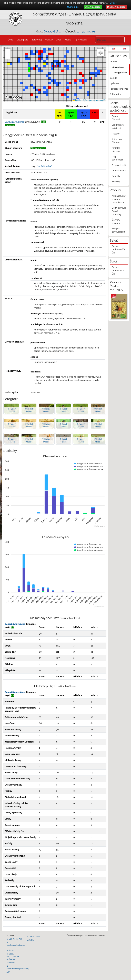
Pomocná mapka (34, 936)
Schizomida (116, 94)
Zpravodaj (37, 40)
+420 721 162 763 (15, 939)
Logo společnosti (118, 158)
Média (68, 40)
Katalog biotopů (116, 149)
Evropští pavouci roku (118, 230)
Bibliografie (22, 40)
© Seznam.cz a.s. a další (94, 100)
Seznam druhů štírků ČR (118, 270)
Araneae (114, 62)
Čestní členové (116, 118)
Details (113, 3)
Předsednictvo (119, 171)
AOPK (9, 972)
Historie (116, 134)
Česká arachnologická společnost (13, 956)
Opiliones (114, 83)
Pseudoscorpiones (119, 89)
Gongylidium (121, 73)
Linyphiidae (86, 31)
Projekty (116, 176)
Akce (59, 40)
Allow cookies (93, 7)
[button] (57, 66)
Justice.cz (11, 950)
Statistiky (31, 940)
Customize (73, 7)
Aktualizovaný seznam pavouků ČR (119, 199)
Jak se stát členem (117, 141)
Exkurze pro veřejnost (118, 126)
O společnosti (119, 165)
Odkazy (49, 40)
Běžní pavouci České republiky (119, 211)
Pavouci (12, 962)
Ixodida (113, 78)
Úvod (11, 40)
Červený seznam (116, 221)
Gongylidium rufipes (15, 624)
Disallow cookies (116, 7)
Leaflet (77, 100)
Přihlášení (82, 40)
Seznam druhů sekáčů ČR (119, 249)
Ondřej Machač (44, 166)
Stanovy (116, 181)
